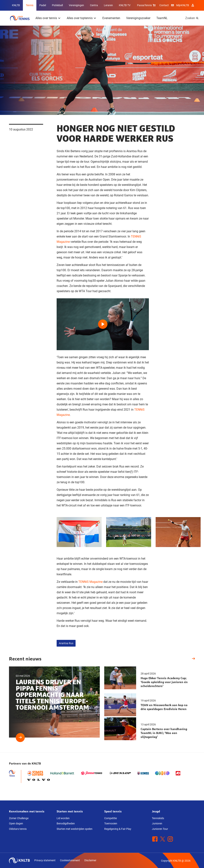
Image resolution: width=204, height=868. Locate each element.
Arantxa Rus (66, 643)
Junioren (157, 823)
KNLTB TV (125, 5)
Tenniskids (158, 818)
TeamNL (162, 18)
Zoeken (190, 18)
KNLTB (16, 5)
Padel (43, 5)
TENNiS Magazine (90, 582)
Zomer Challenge (19, 818)
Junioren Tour (160, 829)
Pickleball (57, 5)
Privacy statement (45, 860)
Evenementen (111, 18)
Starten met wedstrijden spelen (75, 829)
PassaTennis (147, 5)
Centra (94, 5)
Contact (164, 5)
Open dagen (16, 823)
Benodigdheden (66, 823)
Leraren (108, 5)
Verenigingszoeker (138, 18)
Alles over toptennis (80, 18)
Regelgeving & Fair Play (118, 829)
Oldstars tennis (18, 829)
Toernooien (111, 823)
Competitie (111, 818)
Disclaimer (90, 860)
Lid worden (63, 818)
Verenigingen (76, 5)
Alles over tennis (46, 18)
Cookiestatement (70, 860)
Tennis (30, 5)
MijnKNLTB (183, 5)
